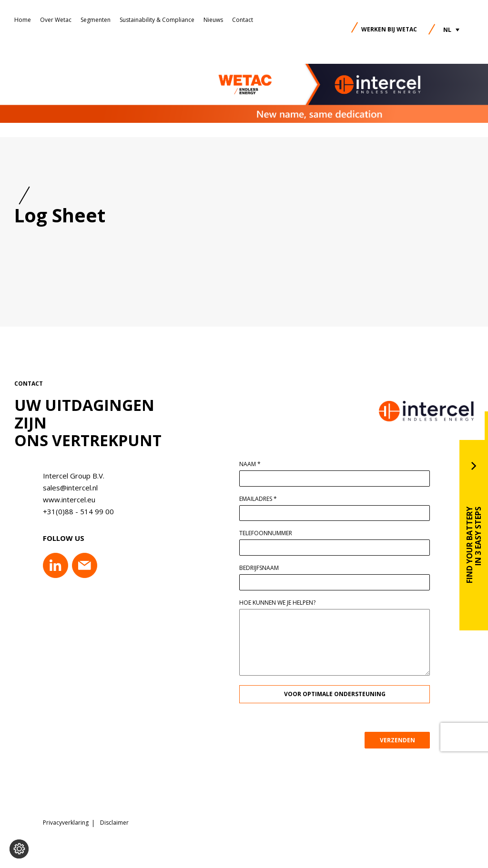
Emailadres (262, 499)
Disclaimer (114, 823)
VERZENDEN (401, 740)
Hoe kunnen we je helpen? (281, 603)
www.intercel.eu (65, 499)
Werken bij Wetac (389, 29)
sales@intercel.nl (66, 488)
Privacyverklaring (66, 823)
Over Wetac (56, 20)
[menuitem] (451, 30)
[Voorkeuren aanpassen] (19, 849)
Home (23, 20)
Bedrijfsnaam (263, 568)
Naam (254, 464)
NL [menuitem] (447, 30)
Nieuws (213, 20)
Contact (243, 20)
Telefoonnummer (269, 533)
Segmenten (96, 20)
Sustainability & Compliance (157, 20)
